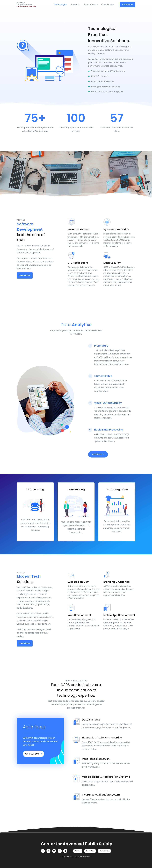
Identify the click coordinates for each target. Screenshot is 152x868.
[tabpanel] (35, 512)
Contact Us (128, 5)
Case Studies (108, 5)
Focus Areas (90, 5)
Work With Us (34, 754)
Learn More (25, 275)
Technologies (60, 5)
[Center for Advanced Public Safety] (76, 844)
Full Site (78, 851)
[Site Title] (26, 5)
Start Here (98, 454)
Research (75, 5)
